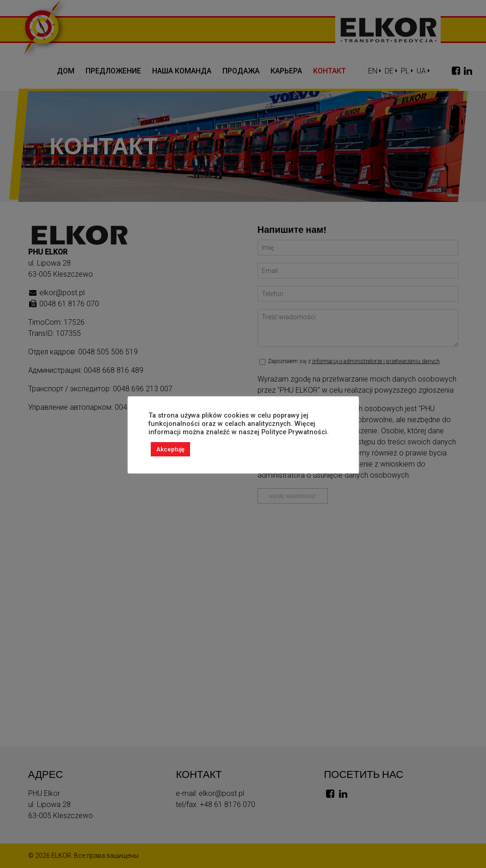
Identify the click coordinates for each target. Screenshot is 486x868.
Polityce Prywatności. (295, 432)
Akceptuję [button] (170, 449)
